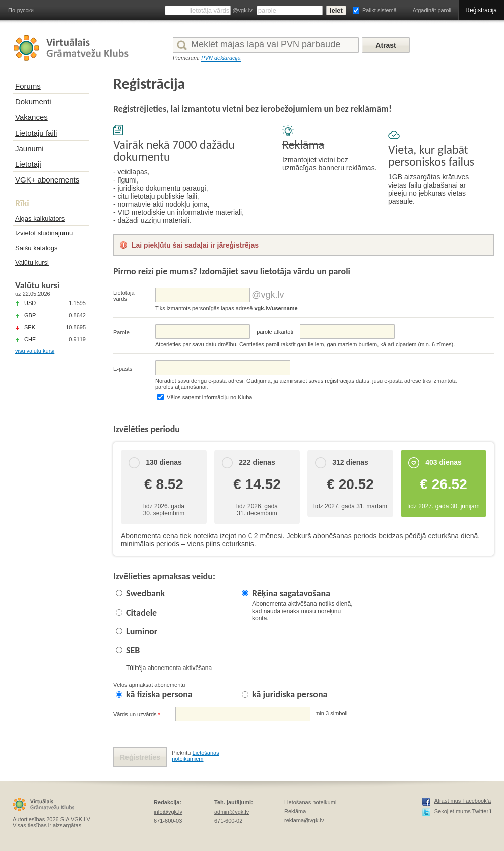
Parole (121, 332)
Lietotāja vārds (124, 296)
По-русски (21, 10)
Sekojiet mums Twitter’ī (463, 811)
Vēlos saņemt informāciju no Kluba (209, 397)
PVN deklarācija (221, 58)
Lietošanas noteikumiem (196, 756)
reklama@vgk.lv (304, 820)
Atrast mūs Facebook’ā (463, 801)
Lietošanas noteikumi (310, 802)
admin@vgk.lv (232, 812)
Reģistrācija (481, 10)
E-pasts (123, 369)
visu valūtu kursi (35, 351)
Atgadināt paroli (432, 10)
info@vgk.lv (168, 812)
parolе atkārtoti (275, 332)
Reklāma (295, 811)
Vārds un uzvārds (137, 715)
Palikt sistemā (380, 10)
